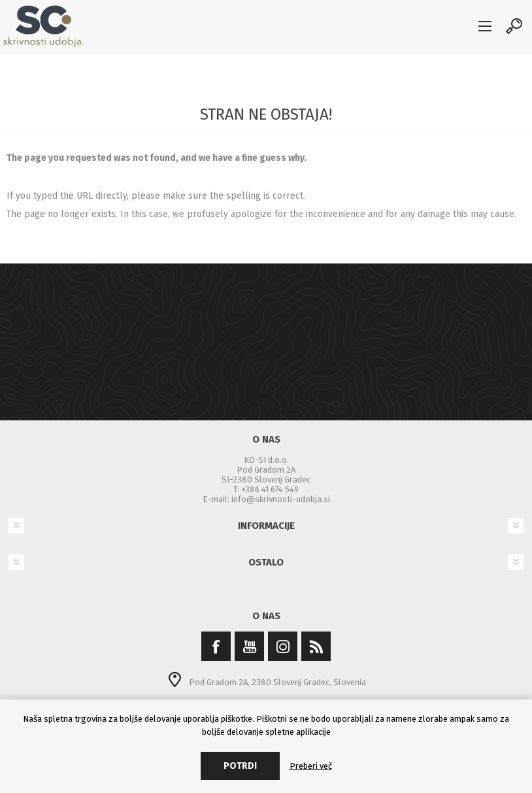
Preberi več (311, 766)
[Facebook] (216, 646)
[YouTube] (249, 646)
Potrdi (240, 766)
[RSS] (316, 646)
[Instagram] (283, 646)
